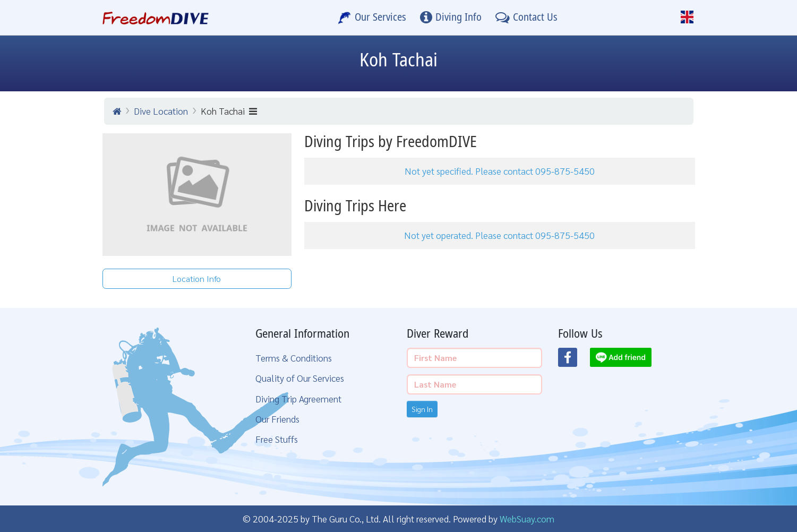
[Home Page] (156, 18)
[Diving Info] (451, 18)
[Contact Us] (526, 18)
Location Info (197, 278)
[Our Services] (372, 18)
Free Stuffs (277, 439)
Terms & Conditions (294, 358)
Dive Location (161, 111)
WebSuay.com (527, 518)
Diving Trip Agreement (298, 398)
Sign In (422, 409)
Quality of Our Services (300, 378)
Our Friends (277, 419)
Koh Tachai (229, 111)
